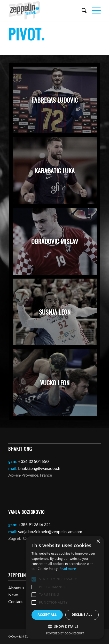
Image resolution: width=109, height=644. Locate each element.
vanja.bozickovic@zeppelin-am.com (50, 531)
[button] (65, 627)
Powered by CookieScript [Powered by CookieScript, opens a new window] (65, 633)
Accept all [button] (47, 615)
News (13, 595)
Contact (15, 601)
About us (16, 588)
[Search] (81, 10)
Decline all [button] (82, 615)
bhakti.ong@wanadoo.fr (40, 468)
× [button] (98, 542)
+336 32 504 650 (33, 461)
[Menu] (94, 10)
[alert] (65, 587)
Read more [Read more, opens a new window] (68, 569)
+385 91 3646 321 (34, 524)
